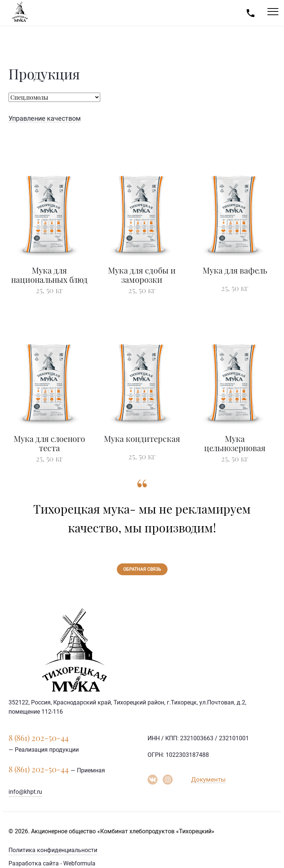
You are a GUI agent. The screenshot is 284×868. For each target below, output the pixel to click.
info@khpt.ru (25, 792)
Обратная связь (142, 569)
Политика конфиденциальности (53, 850)
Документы (208, 779)
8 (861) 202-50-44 (39, 738)
